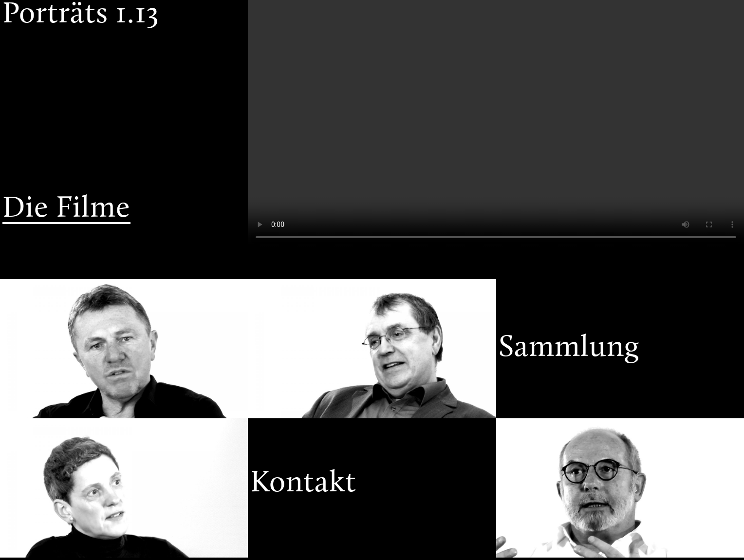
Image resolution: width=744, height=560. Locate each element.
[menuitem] (124, 76)
